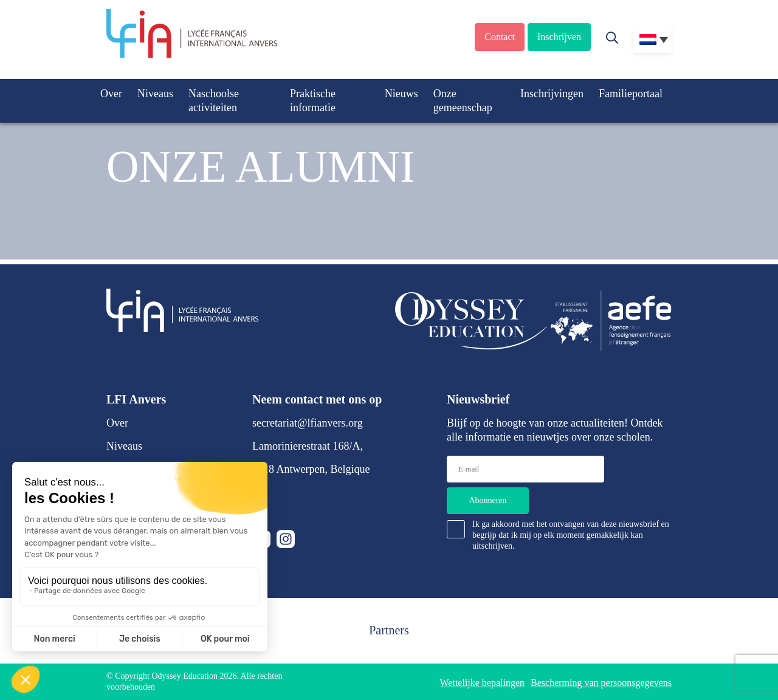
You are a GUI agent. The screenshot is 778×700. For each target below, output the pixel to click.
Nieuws (401, 94)
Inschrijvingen (552, 94)
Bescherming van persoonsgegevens (601, 683)
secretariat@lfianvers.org (308, 423)
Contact (500, 37)
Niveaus (155, 94)
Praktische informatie (313, 101)
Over (111, 94)
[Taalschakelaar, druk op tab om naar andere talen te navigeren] (652, 39)
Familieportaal (631, 94)
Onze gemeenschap (463, 101)
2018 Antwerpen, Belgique (311, 469)
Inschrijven (559, 37)
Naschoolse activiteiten (214, 101)
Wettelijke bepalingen (483, 683)
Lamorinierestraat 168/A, (308, 446)
